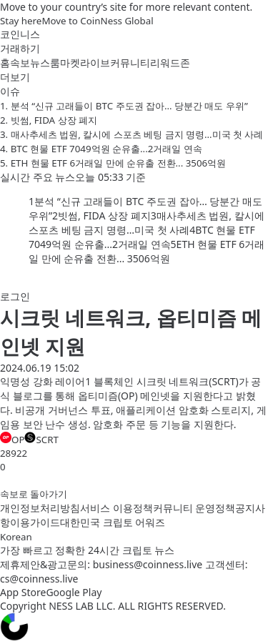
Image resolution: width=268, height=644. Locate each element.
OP (12, 439)
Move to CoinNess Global (97, 21)
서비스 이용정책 (116, 508)
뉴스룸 (45, 63)
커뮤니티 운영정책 (194, 508)
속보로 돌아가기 (34, 494)
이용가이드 (35, 522)
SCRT (41, 439)
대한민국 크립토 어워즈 (113, 522)
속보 (20, 63)
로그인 (15, 296)
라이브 (95, 63)
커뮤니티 (130, 63)
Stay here (21, 21)
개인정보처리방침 (40, 508)
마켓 (70, 63)
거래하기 (20, 48)
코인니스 (20, 34)
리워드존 (170, 63)
